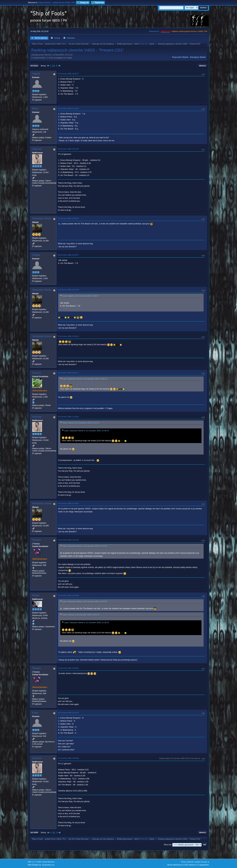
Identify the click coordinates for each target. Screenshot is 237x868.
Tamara (37, 540)
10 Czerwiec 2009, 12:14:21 (68, 503)
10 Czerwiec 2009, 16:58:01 (68, 668)
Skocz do (168, 845)
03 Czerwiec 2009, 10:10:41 (68, 108)
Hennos (37, 373)
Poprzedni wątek (180, 57)
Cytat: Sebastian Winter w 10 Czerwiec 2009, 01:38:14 (85, 379)
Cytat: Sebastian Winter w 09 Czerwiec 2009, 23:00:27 (85, 602)
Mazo (35, 109)
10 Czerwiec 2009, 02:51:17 (68, 373)
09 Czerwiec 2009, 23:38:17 (68, 255)
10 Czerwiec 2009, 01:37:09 (68, 290)
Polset (36, 595)
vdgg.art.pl (165, 31)
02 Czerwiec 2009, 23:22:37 (68, 74)
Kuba (35, 713)
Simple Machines (48, 862)
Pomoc (184, 862)
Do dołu (34, 66)
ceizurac (37, 149)
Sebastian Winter (42, 219)
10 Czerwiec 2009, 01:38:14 (68, 336)
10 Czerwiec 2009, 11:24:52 (68, 417)
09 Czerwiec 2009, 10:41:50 (68, 149)
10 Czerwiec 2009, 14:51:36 (68, 540)
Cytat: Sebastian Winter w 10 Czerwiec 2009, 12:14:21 (85, 546)
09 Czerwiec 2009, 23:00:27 (68, 218)
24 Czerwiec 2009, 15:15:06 (68, 758)
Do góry (34, 833)
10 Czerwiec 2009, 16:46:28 (68, 595)
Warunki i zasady (194, 862)
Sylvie (152, 44)
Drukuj (203, 66)
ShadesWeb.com (48, 865)
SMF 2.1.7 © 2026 (34, 862)
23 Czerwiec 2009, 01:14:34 (68, 713)
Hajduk (36, 74)
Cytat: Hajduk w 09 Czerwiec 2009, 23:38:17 (80, 296)
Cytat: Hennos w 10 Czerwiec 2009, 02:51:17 (81, 423)
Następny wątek (198, 57)
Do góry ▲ (205, 862)
